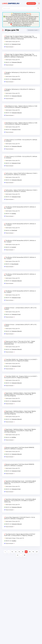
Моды (14, 538)
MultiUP (14, 247)
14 (16, 552)
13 (12, 552)
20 (37, 552)
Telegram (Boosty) (17, 62)
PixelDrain (14, 231)
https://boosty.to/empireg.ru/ (21, 15)
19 (33, 552)
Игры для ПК (16, 42)
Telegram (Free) (16, 44)
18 (30, 552)
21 (18, 555)
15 (19, 552)
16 (23, 552)
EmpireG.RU (11, 3)
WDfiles (14, 214)
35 (25, 555)
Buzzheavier (15, 264)
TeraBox (14, 541)
